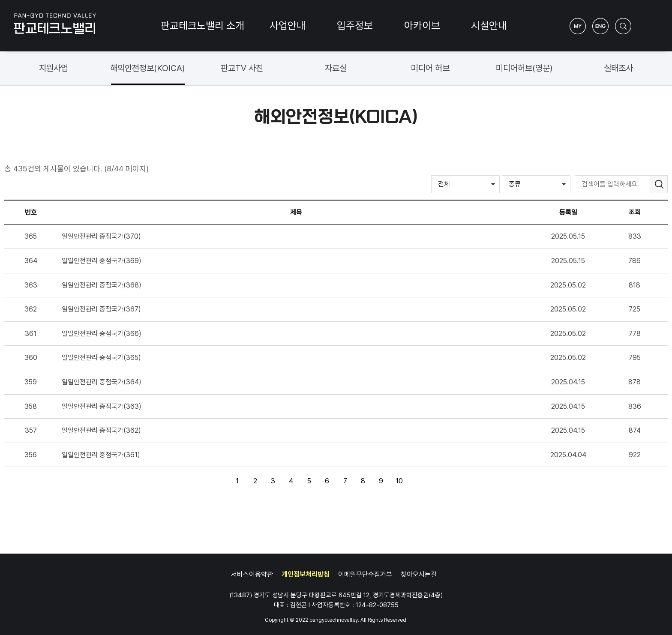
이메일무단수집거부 (365, 574)
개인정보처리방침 (306, 574)
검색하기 (623, 26)
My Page (578, 26)
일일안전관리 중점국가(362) (101, 430)
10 (397, 479)
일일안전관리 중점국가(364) (102, 382)
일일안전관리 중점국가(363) (102, 406)
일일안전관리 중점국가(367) (101, 309)
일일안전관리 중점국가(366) (102, 334)
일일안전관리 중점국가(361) (101, 455)
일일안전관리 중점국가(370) (101, 236)
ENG (600, 26)
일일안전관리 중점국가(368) (102, 285)
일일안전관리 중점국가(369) (102, 261)
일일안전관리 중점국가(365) (101, 358)
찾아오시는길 (419, 574)
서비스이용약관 (252, 574)
